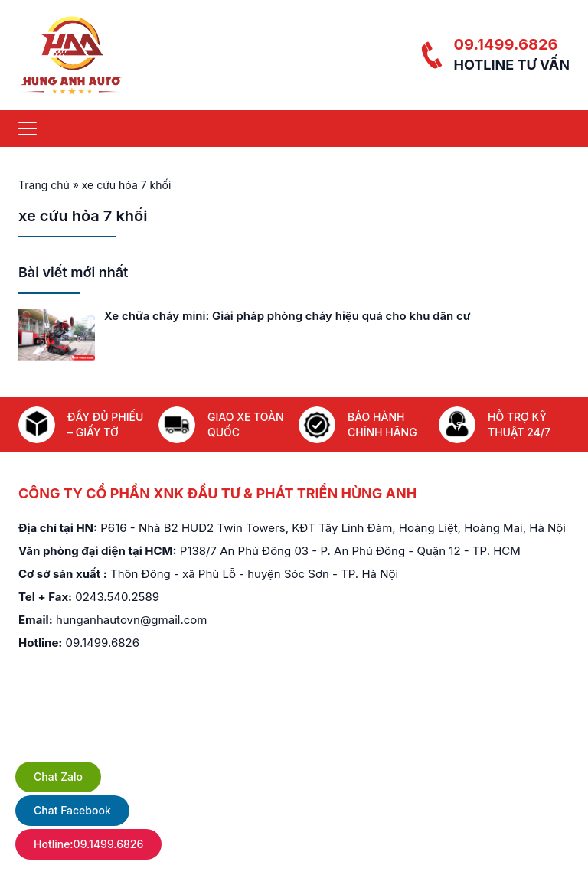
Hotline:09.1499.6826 (88, 844)
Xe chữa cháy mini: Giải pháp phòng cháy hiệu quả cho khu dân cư (287, 316)
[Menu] (28, 129)
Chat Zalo (58, 777)
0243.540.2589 (117, 597)
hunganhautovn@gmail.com (132, 620)
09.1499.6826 (505, 44)
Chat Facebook (72, 810)
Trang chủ (44, 185)
